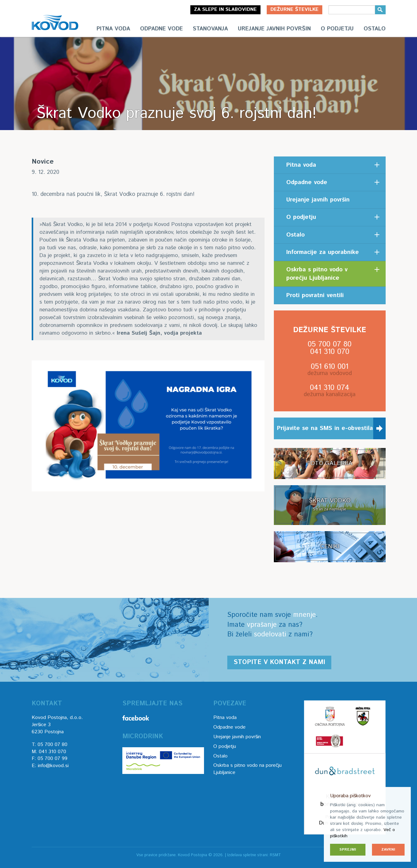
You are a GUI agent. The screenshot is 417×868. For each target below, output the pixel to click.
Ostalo (375, 29)
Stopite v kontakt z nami (279, 662)
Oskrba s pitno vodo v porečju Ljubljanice (317, 274)
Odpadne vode (161, 29)
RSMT (275, 855)
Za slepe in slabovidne (225, 9)
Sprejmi (348, 850)
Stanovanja (210, 29)
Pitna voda (113, 29)
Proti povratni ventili (315, 295)
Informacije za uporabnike (323, 252)
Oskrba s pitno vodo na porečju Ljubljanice (247, 769)
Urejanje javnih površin (274, 29)
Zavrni (388, 850)
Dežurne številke (295, 9)
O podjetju (337, 29)
